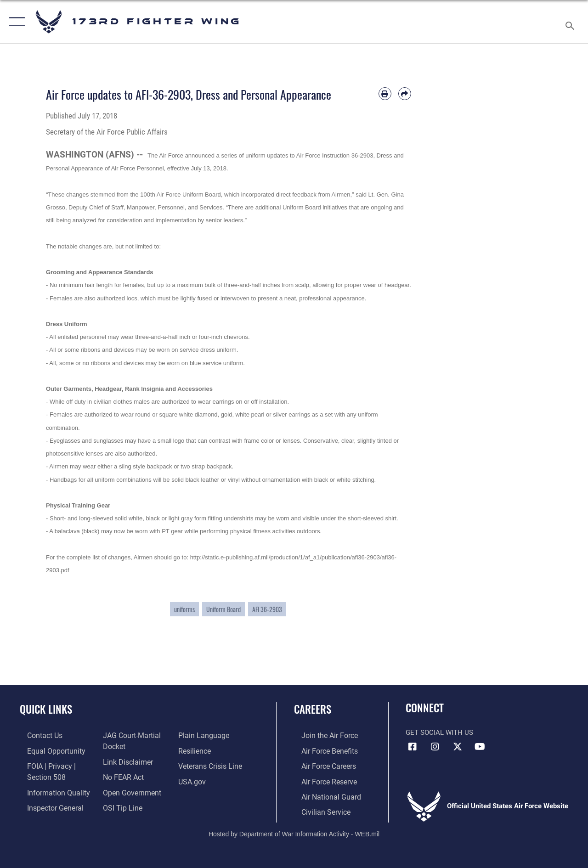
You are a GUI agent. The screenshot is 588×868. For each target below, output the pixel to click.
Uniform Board (223, 609)
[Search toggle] (571, 22)
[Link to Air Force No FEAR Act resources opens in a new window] (120, 775)
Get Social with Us (439, 733)
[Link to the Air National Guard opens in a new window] (322, 794)
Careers (313, 709)
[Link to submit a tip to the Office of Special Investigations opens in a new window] (119, 805)
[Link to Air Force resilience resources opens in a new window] (196, 750)
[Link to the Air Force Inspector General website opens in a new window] (47, 805)
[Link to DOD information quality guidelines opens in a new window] (49, 790)
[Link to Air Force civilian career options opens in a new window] (317, 809)
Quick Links (46, 709)
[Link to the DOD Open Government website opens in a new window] (127, 790)
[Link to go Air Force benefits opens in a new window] (321, 750)
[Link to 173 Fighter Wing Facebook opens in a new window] (413, 747)
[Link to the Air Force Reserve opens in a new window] (321, 779)
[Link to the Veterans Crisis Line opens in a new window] (212, 765)
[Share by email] (405, 94)
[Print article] (385, 94)
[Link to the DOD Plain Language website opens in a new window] (204, 735)
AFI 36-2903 (267, 609)
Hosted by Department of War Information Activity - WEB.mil (294, 830)
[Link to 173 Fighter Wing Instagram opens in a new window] (435, 747)
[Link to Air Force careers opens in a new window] (321, 765)
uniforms (184, 609)
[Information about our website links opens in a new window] (124, 761)
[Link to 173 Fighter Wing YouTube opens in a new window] (480, 747)
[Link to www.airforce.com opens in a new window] (321, 735)
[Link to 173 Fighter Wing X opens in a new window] (458, 747)
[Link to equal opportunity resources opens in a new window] (47, 750)
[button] (15, 22)
